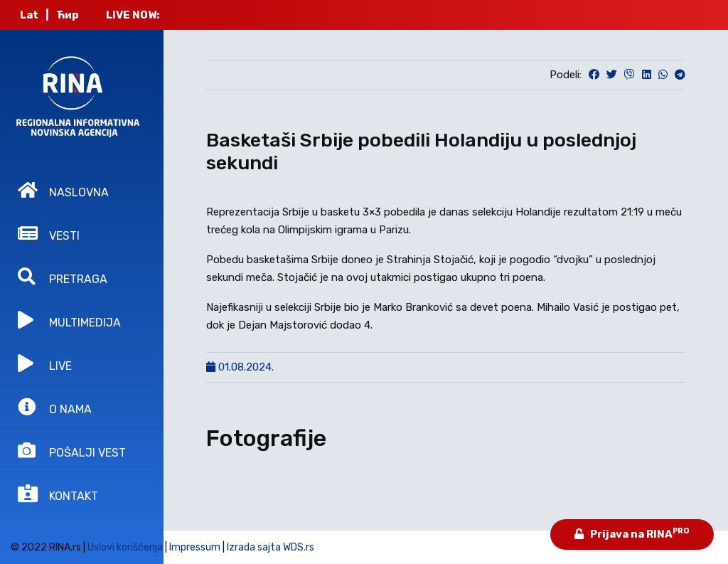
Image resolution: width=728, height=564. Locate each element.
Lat (29, 15)
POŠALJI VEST (72, 450)
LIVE (45, 363)
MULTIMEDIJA (69, 320)
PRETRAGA (63, 277)
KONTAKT (58, 494)
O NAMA (55, 407)
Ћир (68, 15)
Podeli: (566, 75)
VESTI (49, 233)
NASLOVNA (63, 190)
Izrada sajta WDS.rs (271, 547)
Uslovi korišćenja (125, 547)
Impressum (195, 547)
